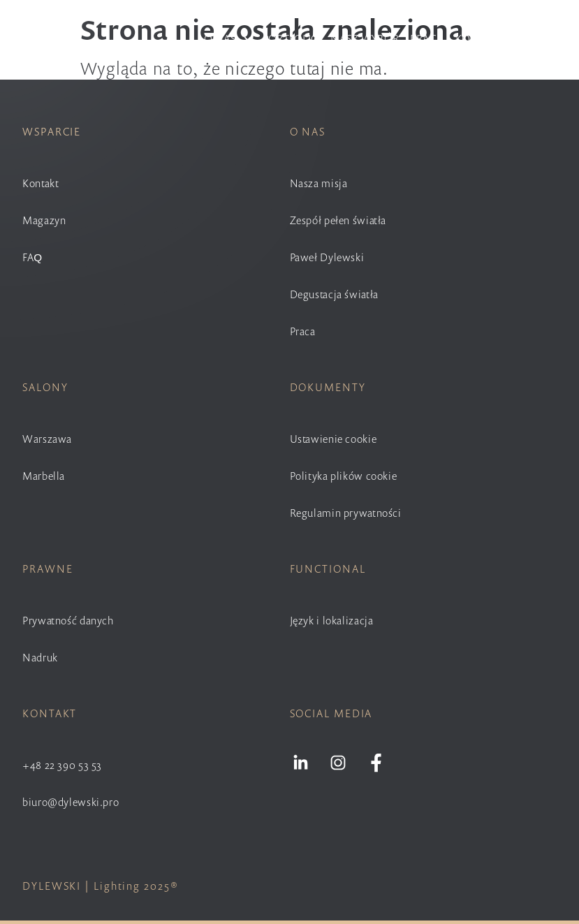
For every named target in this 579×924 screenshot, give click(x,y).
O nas (227, 38)
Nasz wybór (365, 38)
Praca (427, 38)
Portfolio (291, 38)
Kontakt (479, 38)
